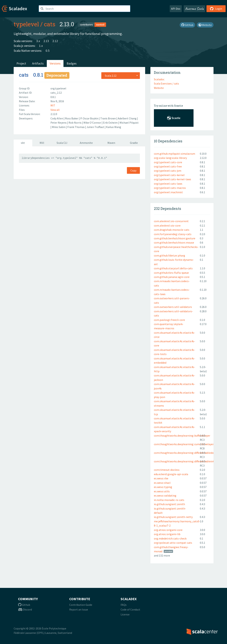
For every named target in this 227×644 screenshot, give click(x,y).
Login (216, 9)
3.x (38, 41)
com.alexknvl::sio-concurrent (171, 221)
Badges (72, 63)
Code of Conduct (130, 609)
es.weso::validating (165, 495)
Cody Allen (57, 118)
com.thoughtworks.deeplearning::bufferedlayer (182, 436)
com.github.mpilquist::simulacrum (175, 154)
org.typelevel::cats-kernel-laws (172, 179)
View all (55, 110)
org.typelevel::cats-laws (168, 184)
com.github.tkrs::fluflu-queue (171, 273)
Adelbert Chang (127, 118)
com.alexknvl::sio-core (167, 225)
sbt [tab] (23, 143)
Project (21, 63)
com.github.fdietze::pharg (170, 255)
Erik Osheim (111, 123)
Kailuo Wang (114, 127)
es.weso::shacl (162, 483)
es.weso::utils (162, 491)
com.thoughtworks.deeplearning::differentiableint (184, 461)
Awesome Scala (194, 9)
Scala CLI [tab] (62, 143)
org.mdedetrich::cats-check (170, 538)
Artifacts (38, 63)
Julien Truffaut (96, 127)
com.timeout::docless (167, 470)
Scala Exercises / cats (166, 83)
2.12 (55, 41)
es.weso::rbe (161, 478)
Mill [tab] (42, 143)
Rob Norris (75, 123)
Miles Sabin (59, 127)
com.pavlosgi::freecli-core (169, 320)
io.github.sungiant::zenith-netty (173, 517)
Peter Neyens (59, 123)
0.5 (48, 51)
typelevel (26, 24)
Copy (133, 170)
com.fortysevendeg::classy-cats (173, 234)
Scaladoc (159, 79)
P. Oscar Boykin (90, 118)
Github (24, 605)
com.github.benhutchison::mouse (174, 242)
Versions (55, 63)
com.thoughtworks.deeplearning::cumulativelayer (184, 444)
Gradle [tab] (134, 143)
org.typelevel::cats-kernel (169, 175)
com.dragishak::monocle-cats (172, 230)
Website (205, 25)
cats (50, 24)
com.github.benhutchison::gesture (175, 238)
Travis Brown (108, 118)
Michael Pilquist (129, 123)
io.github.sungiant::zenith (169, 504)
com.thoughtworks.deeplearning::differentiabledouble (186, 453)
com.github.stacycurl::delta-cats (173, 268)
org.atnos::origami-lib (167, 534)
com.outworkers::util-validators (173, 307)
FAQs (124, 605)
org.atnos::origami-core (168, 530)
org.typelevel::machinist (168, 192)
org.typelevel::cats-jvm (168, 171)
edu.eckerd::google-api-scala (171, 474)
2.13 (46, 41)
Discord (25, 609)
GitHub (187, 25)
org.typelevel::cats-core (168, 162)
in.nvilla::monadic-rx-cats (169, 500)
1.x (41, 46)
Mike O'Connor (93, 123)
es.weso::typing (163, 487)
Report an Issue (79, 609)
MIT (53, 105)
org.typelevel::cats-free (168, 166)
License (125, 614)
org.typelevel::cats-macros (170, 188)
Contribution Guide (81, 605)
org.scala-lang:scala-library (170, 158)
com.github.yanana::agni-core (172, 277)
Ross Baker (72, 118)
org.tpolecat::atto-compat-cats (173, 543)
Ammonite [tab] (86, 143)
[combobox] (121, 76)
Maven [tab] (111, 143)
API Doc (176, 9)
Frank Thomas (76, 127)
